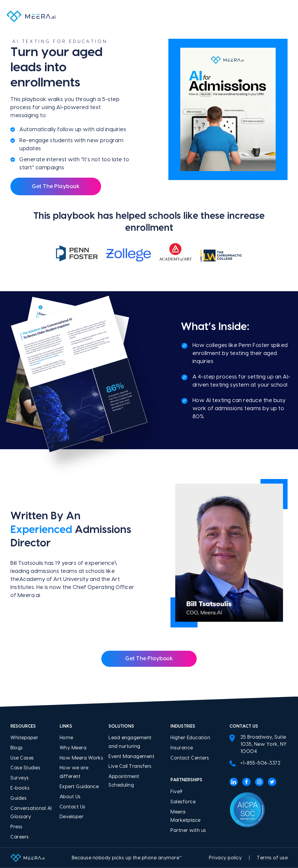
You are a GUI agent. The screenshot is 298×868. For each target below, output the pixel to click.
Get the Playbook (149, 659)
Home (66, 738)
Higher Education (190, 738)
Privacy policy (225, 858)
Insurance (182, 748)
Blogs (17, 748)
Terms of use (272, 858)
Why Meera (73, 748)
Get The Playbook (56, 186)
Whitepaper (24, 738)
